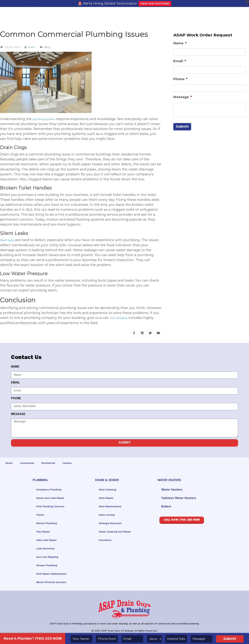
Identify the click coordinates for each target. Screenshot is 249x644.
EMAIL (15, 383)
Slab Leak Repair (49, 541)
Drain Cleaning (109, 490)
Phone (180, 79)
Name (180, 43)
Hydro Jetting (108, 515)
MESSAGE (18, 414)
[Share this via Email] (158, 333)
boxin (32, 47)
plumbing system (47, 119)
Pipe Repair (45, 532)
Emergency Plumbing (52, 490)
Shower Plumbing (49, 566)
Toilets (41, 515)
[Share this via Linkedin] (142, 333)
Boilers (166, 507)
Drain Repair (108, 498)
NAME (15, 367)
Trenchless (106, 541)
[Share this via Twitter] (150, 333)
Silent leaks (10, 240)
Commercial (30, 464)
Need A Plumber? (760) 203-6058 (33, 639)
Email (180, 61)
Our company (121, 318)
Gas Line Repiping (49, 557)
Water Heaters (172, 490)
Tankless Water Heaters (179, 498)
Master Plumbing (49, 524)
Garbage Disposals (113, 524)
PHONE (16, 399)
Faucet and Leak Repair (53, 498)
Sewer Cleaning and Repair (118, 532)
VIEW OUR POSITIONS (155, 3)
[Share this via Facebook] (134, 333)
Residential (54, 464)
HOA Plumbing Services (53, 507)
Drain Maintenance (112, 507)
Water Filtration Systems (54, 583)
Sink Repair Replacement (55, 574)
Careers (75, 464)
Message (183, 97)
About (10, 464)
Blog (47, 47)
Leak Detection (47, 549)
